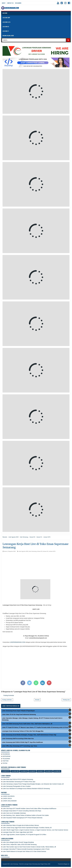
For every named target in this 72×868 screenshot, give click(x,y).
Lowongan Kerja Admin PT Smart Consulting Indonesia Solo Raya (22, 811)
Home (5, 13)
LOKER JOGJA (7, 798)
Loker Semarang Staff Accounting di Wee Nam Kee (18, 739)
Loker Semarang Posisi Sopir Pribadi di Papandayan (18, 711)
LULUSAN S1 (6, 31)
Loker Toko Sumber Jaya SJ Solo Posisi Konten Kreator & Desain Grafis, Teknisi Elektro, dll (29, 847)
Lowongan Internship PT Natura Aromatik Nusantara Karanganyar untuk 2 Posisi (26, 849)
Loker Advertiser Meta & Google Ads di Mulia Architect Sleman (21, 825)
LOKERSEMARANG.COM (17, 642)
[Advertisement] (36, 566)
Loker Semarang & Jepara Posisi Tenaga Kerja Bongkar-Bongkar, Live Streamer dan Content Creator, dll (33, 784)
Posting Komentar (9, 695)
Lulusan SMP (15, 771)
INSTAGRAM (6, 756)
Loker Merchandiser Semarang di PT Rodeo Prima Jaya (19, 782)
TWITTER (6, 761)
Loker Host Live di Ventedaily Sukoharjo (14, 813)
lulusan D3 (40, 551)
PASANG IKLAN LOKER (8, 36)
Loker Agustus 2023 (23, 551)
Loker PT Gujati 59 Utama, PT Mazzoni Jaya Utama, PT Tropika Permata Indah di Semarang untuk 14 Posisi (35, 727)
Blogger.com (67, 864)
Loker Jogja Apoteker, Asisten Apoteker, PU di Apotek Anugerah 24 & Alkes (24, 835)
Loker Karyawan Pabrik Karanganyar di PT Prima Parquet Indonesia (22, 818)
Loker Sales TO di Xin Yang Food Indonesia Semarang (19, 714)
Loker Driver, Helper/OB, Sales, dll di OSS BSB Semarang (20, 844)
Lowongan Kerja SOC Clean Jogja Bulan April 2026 (18, 832)
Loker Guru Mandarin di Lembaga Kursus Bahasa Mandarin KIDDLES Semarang (26, 789)
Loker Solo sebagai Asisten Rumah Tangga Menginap (18, 842)
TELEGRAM (6, 759)
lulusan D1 (24, 771)
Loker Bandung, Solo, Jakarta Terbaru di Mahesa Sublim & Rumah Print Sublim (26, 815)
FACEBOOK (6, 754)
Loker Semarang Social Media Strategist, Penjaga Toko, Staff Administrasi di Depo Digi (29, 735)
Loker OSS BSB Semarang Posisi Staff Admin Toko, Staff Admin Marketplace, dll (27, 724)
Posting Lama (66, 700)
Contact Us (10, 3)
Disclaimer (18, 3)
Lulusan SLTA (52, 551)
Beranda (37, 700)
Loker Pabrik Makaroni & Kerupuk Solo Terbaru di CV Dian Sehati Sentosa (24, 851)
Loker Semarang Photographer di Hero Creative (17, 786)
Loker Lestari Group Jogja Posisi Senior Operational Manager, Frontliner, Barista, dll (27, 828)
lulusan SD (57, 771)
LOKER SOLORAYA (9, 796)
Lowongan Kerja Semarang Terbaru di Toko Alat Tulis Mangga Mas (23, 731)
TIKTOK (5, 763)
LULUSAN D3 (6, 27)
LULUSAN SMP (6, 18)
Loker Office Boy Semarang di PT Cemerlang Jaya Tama (19, 746)
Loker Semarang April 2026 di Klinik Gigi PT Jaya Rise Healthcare (22, 742)
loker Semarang (33, 551)
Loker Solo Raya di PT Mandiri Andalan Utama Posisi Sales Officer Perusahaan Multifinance (29, 809)
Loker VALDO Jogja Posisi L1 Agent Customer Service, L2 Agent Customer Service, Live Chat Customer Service (35, 830)
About (4, 3)
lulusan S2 (49, 771)
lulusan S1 (45, 551)
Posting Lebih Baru (7, 700)
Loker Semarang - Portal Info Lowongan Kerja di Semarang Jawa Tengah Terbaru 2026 (30, 864)
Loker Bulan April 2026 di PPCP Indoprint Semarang (18, 779)
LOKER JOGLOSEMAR (10, 801)
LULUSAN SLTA (6, 22)
